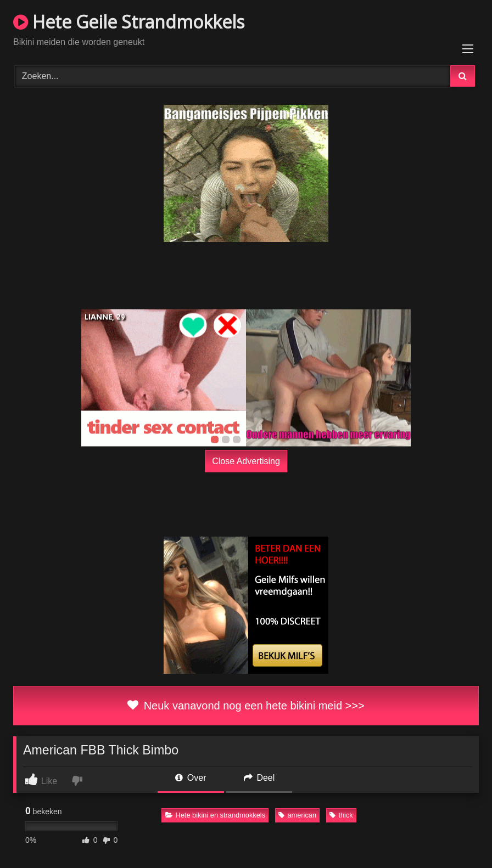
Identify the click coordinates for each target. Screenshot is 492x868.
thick (341, 815)
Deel (259, 778)
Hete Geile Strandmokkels (129, 22)
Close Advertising (246, 461)
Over (191, 778)
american (297, 815)
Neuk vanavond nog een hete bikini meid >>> (246, 706)
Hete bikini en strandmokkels (216, 815)
